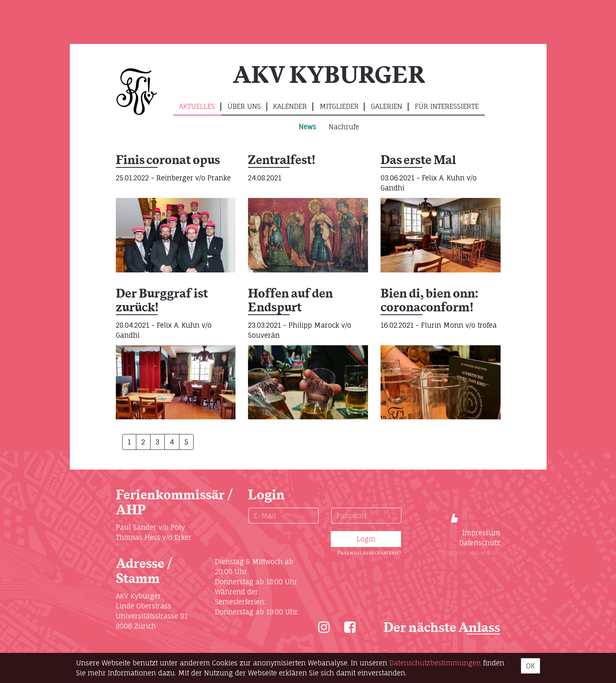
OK (530, 666)
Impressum (481, 533)
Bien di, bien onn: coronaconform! (430, 301)
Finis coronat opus (168, 160)
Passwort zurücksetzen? (369, 553)
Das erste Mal (418, 160)
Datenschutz (480, 543)
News (307, 127)
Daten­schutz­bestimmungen (435, 663)
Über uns (244, 106)
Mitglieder (339, 106)
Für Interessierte (447, 106)
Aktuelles (197, 106)
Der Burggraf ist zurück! (162, 301)
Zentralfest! (282, 160)
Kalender (290, 106)
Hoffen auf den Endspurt (290, 301)
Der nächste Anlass (442, 628)
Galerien (387, 106)
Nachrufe (344, 127)
